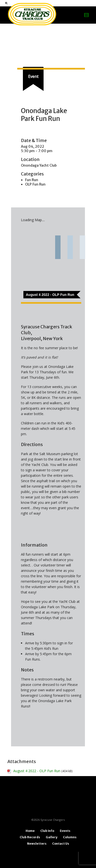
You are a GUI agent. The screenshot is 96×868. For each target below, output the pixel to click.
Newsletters (37, 844)
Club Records (30, 837)
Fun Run (32, 180)
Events (65, 831)
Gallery (52, 837)
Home (30, 831)
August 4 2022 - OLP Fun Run (37, 771)
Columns (70, 837)
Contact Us (61, 844)
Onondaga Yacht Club (39, 165)
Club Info (47, 831)
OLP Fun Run (35, 184)
